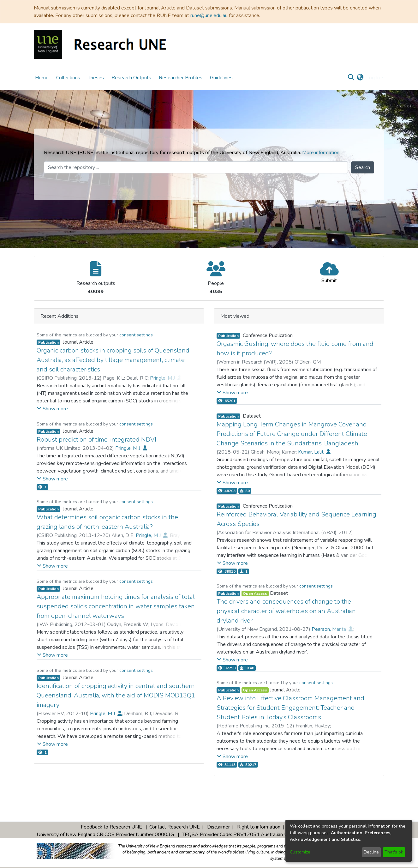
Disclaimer (218, 827)
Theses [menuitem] (96, 78)
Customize (300, 852)
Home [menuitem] (42, 78)
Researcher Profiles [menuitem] (181, 78)
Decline (371, 852)
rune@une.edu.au (209, 15)
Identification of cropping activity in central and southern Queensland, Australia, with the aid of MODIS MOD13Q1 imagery (116, 695)
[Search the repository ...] (196, 167)
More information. (321, 153)
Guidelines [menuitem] (221, 78)
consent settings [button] (136, 335)
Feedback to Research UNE (111, 827)
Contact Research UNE (175, 827)
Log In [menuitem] (373, 78)
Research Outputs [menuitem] (131, 78)
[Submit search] (351, 78)
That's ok (394, 852)
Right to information (259, 827)
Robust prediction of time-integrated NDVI (96, 440)
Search (363, 167)
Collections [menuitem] (68, 78)
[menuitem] (360, 78)
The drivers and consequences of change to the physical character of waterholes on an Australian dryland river (286, 611)
